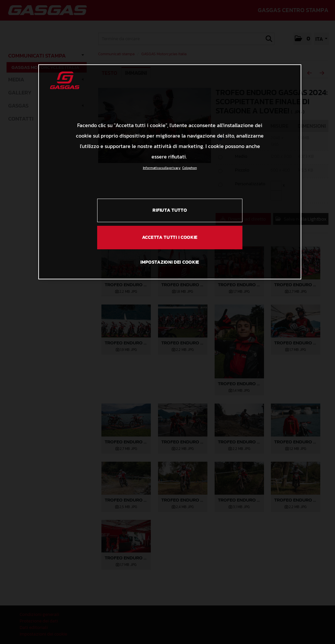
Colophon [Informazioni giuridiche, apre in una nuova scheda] (190, 168)
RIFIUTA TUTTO (170, 210)
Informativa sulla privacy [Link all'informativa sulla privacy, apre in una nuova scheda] (162, 168)
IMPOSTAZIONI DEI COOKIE (170, 262)
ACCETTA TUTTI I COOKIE (170, 237)
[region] (170, 172)
